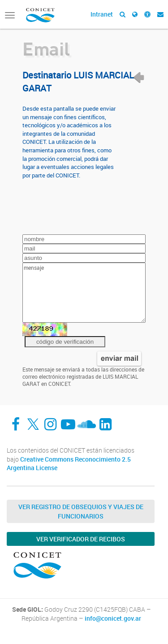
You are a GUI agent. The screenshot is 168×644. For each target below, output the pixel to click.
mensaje (84, 293)
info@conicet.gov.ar (113, 618)
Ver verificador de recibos (81, 539)
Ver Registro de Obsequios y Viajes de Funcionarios (81, 511)
